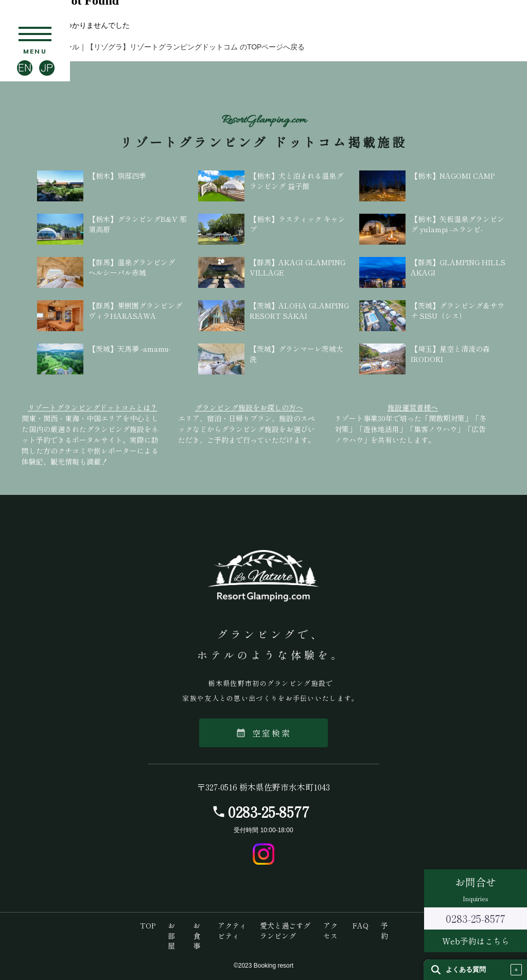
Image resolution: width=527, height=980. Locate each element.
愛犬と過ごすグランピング (285, 931)
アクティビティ (232, 931)
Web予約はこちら (476, 941)
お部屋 (171, 935)
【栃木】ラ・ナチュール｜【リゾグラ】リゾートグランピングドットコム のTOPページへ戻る (152, 47)
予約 (384, 931)
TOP (148, 925)
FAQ (361, 925)
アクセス (330, 931)
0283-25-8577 (269, 812)
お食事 (197, 935)
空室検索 (264, 733)
